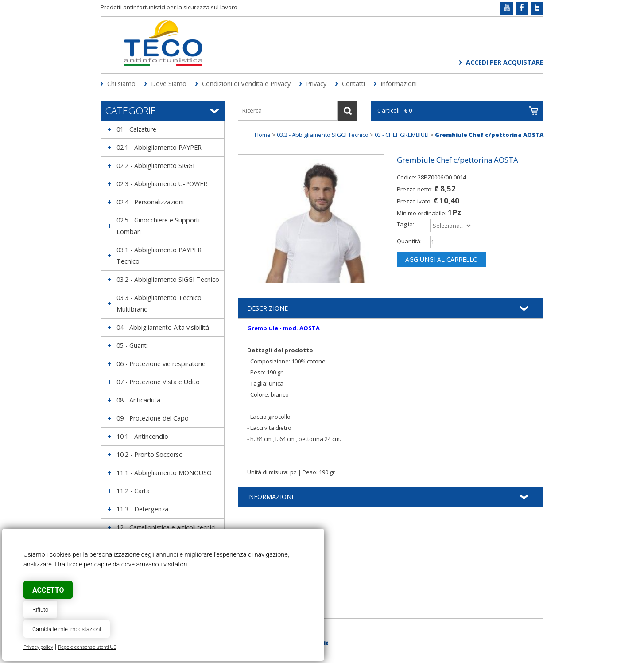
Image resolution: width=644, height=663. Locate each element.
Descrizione (268, 308)
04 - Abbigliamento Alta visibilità (163, 327)
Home (263, 135)
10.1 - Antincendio (142, 436)
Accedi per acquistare (505, 62)
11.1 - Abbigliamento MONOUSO (164, 473)
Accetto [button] (48, 590)
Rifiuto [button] (40, 610)
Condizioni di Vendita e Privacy (246, 84)
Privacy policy (38, 647)
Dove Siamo (169, 84)
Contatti (353, 84)
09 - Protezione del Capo (153, 418)
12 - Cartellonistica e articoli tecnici (166, 527)
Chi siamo (121, 84)
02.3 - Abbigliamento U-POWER (162, 184)
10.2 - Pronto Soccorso (150, 454)
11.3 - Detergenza (142, 509)
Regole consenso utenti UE (87, 647)
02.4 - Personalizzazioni (150, 202)
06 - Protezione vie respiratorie (161, 364)
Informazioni (399, 84)
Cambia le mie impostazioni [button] (67, 629)
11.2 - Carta (133, 491)
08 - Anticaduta (138, 400)
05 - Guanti (132, 345)
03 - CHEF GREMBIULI (402, 135)
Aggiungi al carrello (442, 259)
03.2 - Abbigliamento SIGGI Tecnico (168, 279)
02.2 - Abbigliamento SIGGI (155, 166)
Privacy (316, 84)
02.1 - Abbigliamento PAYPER (159, 147)
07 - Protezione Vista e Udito (158, 382)
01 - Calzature (136, 129)
